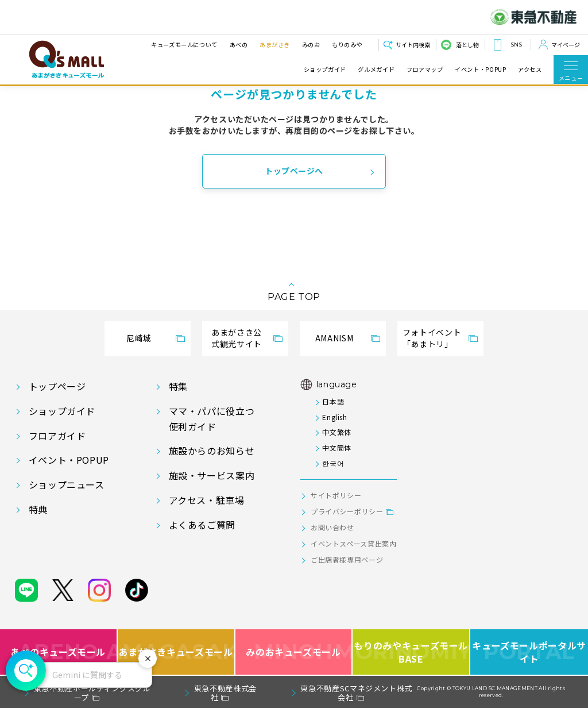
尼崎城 (139, 338)
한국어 (333, 463)
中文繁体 (337, 432)
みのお (311, 45)
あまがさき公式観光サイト (237, 338)
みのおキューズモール (293, 652)
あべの (238, 45)
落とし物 (467, 45)
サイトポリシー (336, 495)
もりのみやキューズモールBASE (411, 652)
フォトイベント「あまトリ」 (432, 338)
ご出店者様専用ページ (347, 559)
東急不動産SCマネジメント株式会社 (356, 693)
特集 (178, 386)
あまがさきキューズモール (177, 652)
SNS (516, 45)
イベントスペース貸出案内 (354, 543)
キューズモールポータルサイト (529, 652)
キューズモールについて (184, 45)
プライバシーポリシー (347, 511)
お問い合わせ (332, 527)
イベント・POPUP (480, 70)
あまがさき (275, 45)
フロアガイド (57, 436)
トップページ (57, 386)
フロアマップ (425, 70)
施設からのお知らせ (212, 451)
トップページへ (294, 171)
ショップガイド (325, 70)
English (334, 417)
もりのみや (347, 45)
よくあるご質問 (202, 525)
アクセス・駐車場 (207, 500)
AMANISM (334, 338)
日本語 (333, 401)
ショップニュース (67, 484)
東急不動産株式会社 (225, 693)
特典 (38, 509)
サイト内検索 (413, 45)
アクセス (530, 70)
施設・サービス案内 (212, 475)
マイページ (566, 45)
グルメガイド (376, 70)
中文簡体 (337, 447)
